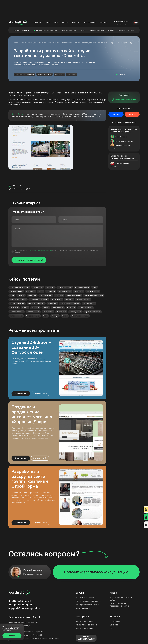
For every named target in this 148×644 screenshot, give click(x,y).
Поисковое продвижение (24, 56)
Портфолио (82, 598)
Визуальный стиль (65, 269)
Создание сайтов (97, 12)
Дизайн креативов (86, 289)
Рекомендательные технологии (10, 630)
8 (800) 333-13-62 (121, 3)
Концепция (51, 273)
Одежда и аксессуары (80, 298)
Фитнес (25, 289)
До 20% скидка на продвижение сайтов (119, 586)
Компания (38, 4)
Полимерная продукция (39, 281)
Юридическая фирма (93, 294)
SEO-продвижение (69, 12)
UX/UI (41, 273)
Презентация (56, 281)
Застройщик (61, 294)
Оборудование (75, 294)
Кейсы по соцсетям (85, 610)
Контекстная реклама (86, 579)
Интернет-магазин (74, 277)
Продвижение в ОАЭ (126, 12)
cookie (17, 627)
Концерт (55, 298)
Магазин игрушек (33, 298)
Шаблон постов (89, 285)
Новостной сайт (33, 294)
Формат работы (90, 4)
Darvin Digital (17, 96)
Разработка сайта (45, 56)
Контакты (103, 4)
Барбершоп (52, 285)
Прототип (59, 277)
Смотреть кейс (40, 375)
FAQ (112, 610)
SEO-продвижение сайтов (88, 586)
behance (116, 96)
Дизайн (111, 12)
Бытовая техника (16, 273)
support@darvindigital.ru (24, 590)
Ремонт (65, 298)
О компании (115, 603)
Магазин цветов (65, 273)
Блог (48, 4)
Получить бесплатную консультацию (96, 554)
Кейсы (65, 4)
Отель (45, 298)
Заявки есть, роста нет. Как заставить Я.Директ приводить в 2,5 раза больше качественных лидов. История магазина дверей (124, 112)
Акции (56, 4)
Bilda (95, 269)
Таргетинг (50, 269)
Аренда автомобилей (36, 285)
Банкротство (48, 294)
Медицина (71, 289)
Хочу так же (21, 375)
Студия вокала (58, 289)
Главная (17, 25)
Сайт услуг (72, 56)
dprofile (132, 96)
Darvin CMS (59, 56)
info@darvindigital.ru (22, 586)
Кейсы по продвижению (86, 607)
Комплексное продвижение (45, 12)
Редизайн (69, 281)
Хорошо (12, 636)
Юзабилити (30, 273)
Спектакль (32, 277)
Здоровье (35, 289)
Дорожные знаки (83, 281)
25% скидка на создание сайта (121, 580)
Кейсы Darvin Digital (30, 25)
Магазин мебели (16, 298)
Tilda (12, 277)
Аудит (83, 12)
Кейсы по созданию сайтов (50, 25)
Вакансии (114, 607)
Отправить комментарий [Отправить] (29, 242)
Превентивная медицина (94, 277)
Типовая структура (17, 285)
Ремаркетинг (37, 269)
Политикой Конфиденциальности (39, 232)
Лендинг (21, 277)
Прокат (46, 289)
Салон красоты (46, 277)
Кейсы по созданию (85, 603)
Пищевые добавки (17, 294)
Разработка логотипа (18, 281)
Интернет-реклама (21, 12)
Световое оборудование (70, 285)
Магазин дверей (93, 273)
